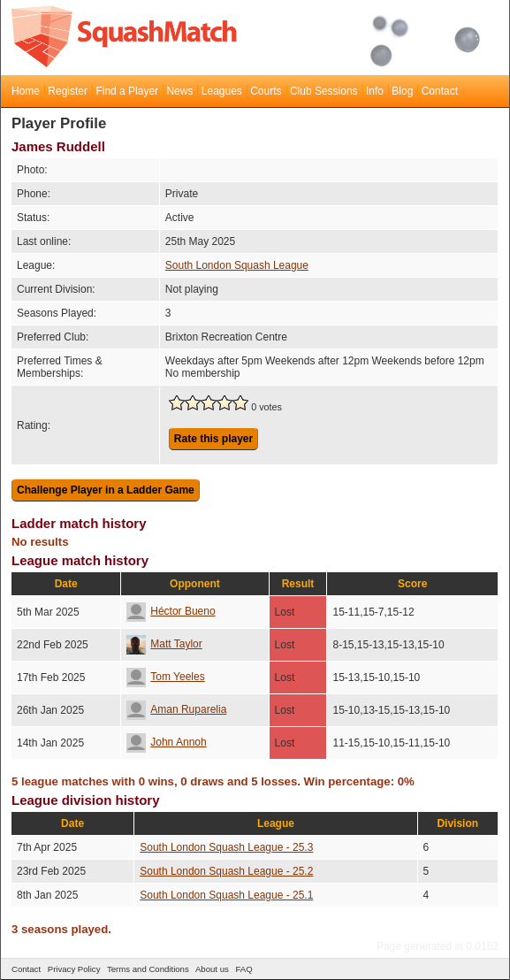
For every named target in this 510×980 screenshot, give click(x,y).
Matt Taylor (164, 644)
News (179, 91)
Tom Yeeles (165, 677)
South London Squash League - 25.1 (226, 895)
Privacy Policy (74, 969)
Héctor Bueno (171, 611)
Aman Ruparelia (176, 709)
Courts (266, 91)
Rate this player (213, 439)
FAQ (244, 969)
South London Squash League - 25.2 (226, 871)
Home (26, 91)
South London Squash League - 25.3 (226, 847)
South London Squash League (237, 265)
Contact (440, 91)
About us (212, 969)
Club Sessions (324, 91)
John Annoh (166, 742)
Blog (402, 91)
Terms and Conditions (148, 969)
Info (375, 91)
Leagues (222, 91)
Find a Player (127, 91)
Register (68, 91)
